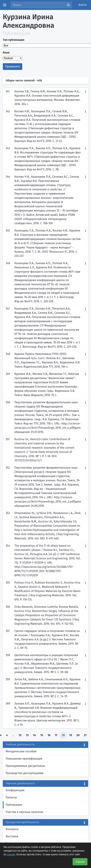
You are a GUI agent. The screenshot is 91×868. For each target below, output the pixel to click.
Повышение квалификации (24, 759)
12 (20, 735)
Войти (83, 5)
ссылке (11, 854)
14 (34, 735)
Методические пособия (21, 751)
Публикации (14, 805)
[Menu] (5, 5)
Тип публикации (14, 40)
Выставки (12, 836)
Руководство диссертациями (24, 773)
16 (49, 735)
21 (85, 735)
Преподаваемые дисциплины (25, 766)
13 (27, 735)
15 (42, 735)
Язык (6, 53)
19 (71, 735)
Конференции (15, 790)
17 (56, 735)
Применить (13, 66)
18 (63, 735)
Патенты (11, 797)
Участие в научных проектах (24, 812)
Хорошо (80, 862)
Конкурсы (12, 829)
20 (78, 735)
